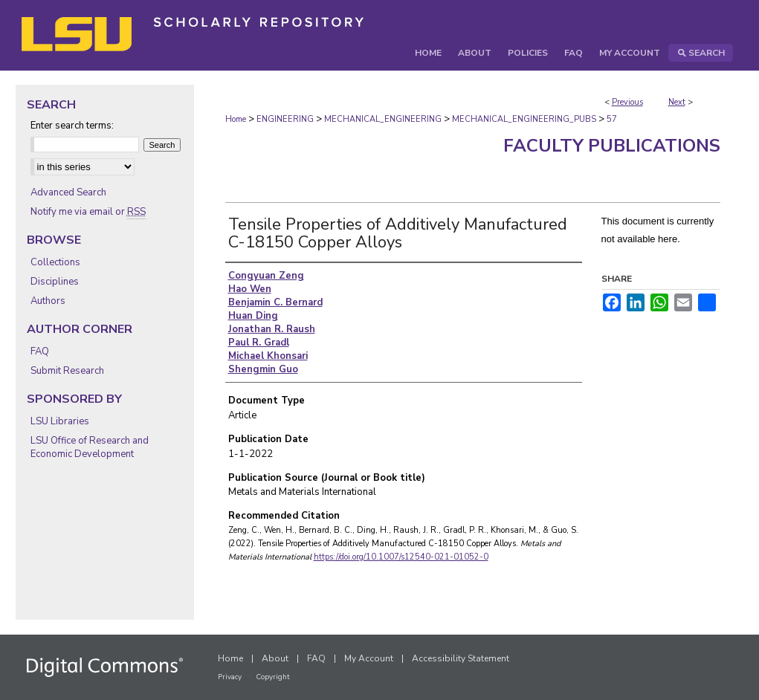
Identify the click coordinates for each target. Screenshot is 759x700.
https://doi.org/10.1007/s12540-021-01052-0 (401, 557)
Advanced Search (68, 192)
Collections (55, 262)
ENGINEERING (285, 119)
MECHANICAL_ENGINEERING (383, 119)
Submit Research (67, 371)
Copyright (273, 677)
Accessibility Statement (461, 658)
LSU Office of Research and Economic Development (90, 447)
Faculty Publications (612, 146)
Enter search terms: (72, 126)
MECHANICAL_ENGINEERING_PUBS (524, 119)
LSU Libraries (60, 421)
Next (677, 102)
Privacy (230, 677)
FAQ (40, 351)
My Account (369, 658)
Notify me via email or (88, 212)
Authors (48, 301)
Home (236, 119)
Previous (627, 102)
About (275, 658)
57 (612, 119)
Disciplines (55, 282)
